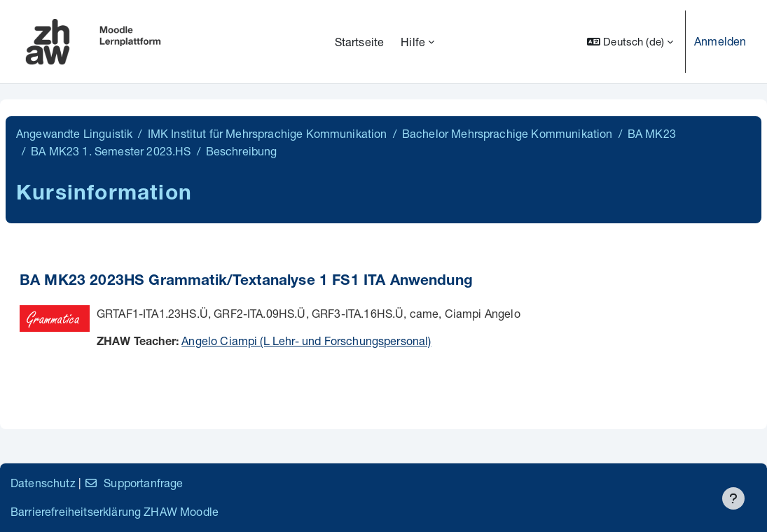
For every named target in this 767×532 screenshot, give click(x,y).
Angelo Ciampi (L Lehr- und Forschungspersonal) (306, 341)
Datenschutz (43, 483)
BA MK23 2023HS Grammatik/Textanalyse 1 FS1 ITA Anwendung (246, 282)
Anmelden (720, 41)
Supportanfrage (133, 483)
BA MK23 (652, 133)
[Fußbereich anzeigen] (733, 498)
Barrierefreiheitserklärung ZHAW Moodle (115, 511)
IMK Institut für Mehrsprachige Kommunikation (268, 133)
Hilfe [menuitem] (413, 42)
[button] (630, 42)
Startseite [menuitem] (360, 42)
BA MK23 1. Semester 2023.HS (111, 151)
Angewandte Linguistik (74, 133)
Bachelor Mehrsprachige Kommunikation (507, 133)
